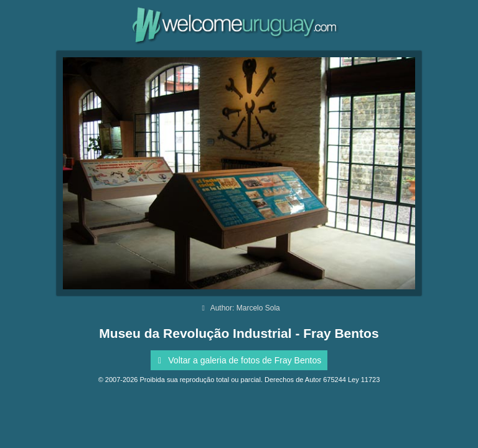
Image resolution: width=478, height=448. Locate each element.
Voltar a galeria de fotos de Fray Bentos (237, 360)
